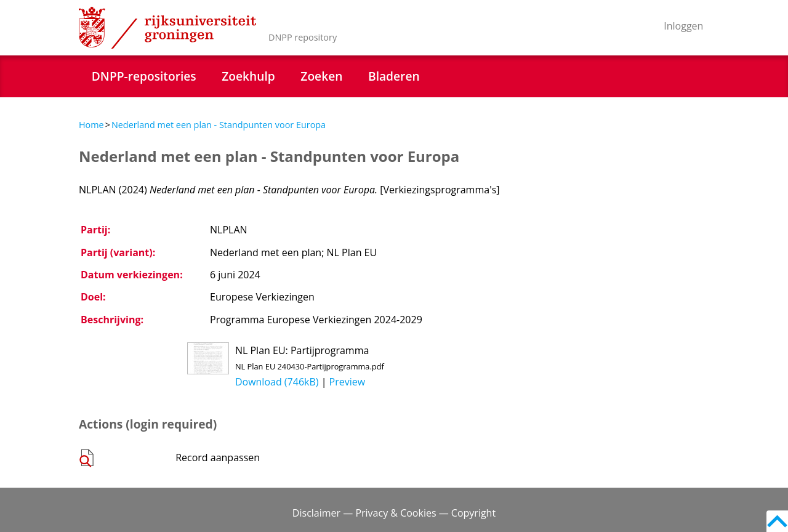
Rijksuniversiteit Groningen (167, 28)
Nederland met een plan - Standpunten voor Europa (219, 125)
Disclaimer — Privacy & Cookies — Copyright (394, 513)
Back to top (777, 521)
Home (91, 125)
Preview (348, 382)
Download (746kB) (277, 382)
